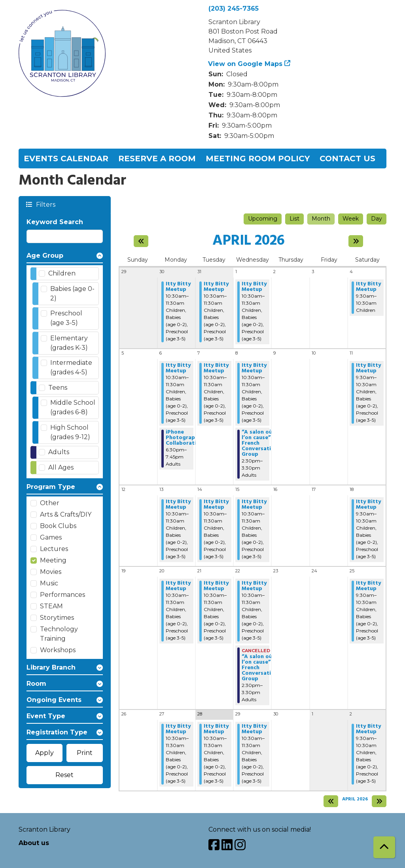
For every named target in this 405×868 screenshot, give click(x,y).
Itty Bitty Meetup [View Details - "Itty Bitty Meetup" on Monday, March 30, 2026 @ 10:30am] (178, 287)
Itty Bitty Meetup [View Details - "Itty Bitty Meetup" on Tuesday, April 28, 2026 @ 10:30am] (216, 729)
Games (51, 537)
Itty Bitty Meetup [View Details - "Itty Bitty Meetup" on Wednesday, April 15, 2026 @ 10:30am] (254, 505)
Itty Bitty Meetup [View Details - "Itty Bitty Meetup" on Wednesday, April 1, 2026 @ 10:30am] (254, 287)
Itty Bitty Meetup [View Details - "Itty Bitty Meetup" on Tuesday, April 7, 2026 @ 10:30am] (216, 368)
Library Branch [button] (51, 667)
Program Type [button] (51, 487)
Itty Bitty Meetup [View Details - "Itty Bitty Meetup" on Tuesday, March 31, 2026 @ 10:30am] (216, 287)
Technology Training (59, 634)
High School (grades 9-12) (70, 432)
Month (321, 219)
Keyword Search (55, 222)
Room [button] (36, 684)
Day (377, 219)
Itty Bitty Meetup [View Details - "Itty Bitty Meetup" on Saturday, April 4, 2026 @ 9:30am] (368, 287)
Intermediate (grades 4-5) (71, 367)
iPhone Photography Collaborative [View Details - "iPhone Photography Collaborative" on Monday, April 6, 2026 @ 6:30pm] (184, 438)
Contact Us (347, 159)
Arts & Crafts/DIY (66, 514)
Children (62, 273)
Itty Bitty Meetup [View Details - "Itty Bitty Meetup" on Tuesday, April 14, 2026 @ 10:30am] (216, 505)
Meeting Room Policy (258, 159)
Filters (45, 204)
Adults (59, 452)
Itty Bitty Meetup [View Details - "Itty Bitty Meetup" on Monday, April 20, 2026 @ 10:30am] (178, 586)
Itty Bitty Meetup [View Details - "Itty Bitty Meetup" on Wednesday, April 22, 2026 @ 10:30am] (254, 586)
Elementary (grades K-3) (69, 343)
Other (50, 503)
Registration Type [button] (57, 732)
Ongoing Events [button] (54, 700)
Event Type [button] (46, 716)
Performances (62, 595)
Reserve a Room (157, 159)
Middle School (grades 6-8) (73, 407)
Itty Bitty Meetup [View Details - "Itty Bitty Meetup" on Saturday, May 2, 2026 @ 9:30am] (368, 729)
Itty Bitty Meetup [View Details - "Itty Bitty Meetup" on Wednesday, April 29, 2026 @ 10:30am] (254, 729)
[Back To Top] (384, 847)
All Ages (61, 467)
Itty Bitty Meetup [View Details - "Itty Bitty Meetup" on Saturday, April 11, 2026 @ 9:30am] (368, 368)
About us (34, 843)
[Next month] (356, 241)
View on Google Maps (245, 64)
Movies (51, 572)
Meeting (53, 560)
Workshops (58, 650)
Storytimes (57, 618)
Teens (58, 388)
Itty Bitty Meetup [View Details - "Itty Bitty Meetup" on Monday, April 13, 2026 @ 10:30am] (178, 505)
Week (351, 219)
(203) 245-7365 (234, 8)
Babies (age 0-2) (72, 293)
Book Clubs (58, 526)
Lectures (54, 549)
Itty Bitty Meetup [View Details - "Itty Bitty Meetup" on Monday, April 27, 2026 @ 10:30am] (178, 729)
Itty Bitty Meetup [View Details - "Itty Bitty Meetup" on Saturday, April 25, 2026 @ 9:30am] (368, 586)
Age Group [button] (45, 256)
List (294, 219)
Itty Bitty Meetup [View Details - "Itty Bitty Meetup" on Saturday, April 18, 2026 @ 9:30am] (368, 505)
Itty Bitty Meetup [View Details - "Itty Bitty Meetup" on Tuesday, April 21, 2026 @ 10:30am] (216, 586)
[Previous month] (141, 241)
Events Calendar (66, 159)
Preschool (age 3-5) (66, 318)
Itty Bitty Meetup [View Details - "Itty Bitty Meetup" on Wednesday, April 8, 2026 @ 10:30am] (254, 368)
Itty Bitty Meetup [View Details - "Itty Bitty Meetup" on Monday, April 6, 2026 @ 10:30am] (178, 368)
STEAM (51, 606)
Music (49, 583)
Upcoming (263, 219)
